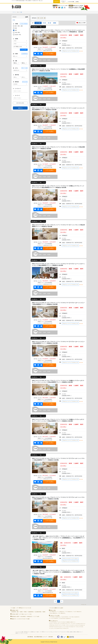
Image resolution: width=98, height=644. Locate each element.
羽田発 (25, 612)
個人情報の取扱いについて (41, 637)
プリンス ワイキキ (80, 627)
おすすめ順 (38, 23)
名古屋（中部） (17, 35)
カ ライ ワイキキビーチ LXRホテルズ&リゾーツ (67, 622)
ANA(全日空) (30, 617)
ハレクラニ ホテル (53, 622)
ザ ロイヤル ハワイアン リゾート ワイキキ (58, 625)
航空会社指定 (25, 82)
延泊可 (82, 35)
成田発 (21, 612)
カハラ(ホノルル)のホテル (75, 617)
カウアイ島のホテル (78, 612)
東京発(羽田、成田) (15, 612)
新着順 (55, 23)
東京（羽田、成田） (18, 26)
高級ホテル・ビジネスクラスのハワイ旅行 (21, 619)
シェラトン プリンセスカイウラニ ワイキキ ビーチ (59, 628)
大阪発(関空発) (31, 612)
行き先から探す (15, 614)
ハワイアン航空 (36, 617)
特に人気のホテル (54, 621)
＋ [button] (24, 50)
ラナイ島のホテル (62, 613)
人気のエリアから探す (55, 616)
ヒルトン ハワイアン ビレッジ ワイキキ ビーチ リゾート (60, 624)
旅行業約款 (30, 637)
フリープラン (63, 38)
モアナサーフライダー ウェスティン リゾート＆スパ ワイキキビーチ (63, 627)
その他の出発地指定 (24, 24)
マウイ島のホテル (69, 612)
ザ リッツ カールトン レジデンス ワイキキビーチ (76, 625)
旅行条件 (51, 637)
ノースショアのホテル (54, 618)
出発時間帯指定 (25, 54)
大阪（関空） (17, 32)
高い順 (49, 23)
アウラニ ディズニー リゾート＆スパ (70, 559)
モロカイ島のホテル (54, 613)
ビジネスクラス (64, 35)
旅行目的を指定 (20, 103)
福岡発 (44, 612)
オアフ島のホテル (53, 612)
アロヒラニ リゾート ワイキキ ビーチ (70, 51)
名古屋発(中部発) (38, 612)
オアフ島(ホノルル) (23, 614)
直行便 (70, 35)
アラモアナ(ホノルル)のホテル (65, 618)
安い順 (44, 23)
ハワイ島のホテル (61, 612)
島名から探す (53, 610)
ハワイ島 (30, 614)
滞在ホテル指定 (25, 68)
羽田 (15, 28)
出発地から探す (15, 610)
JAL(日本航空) (23, 617)
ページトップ (84, 605)
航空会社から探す (15, 616)
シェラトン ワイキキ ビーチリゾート (79, 624)
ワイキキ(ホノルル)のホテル (55, 617)
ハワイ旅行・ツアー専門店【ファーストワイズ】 (21, 608)
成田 (15, 30)
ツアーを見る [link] (49, 54)
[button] (20, 20)
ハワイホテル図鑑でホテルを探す (56, 608)
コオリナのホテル (65, 617)
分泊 (61, 543)
